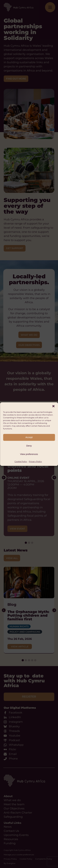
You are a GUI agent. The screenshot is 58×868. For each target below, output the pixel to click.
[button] (53, 406)
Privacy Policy (35, 461)
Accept (29, 437)
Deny (29, 446)
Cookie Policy (21, 461)
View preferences (29, 454)
